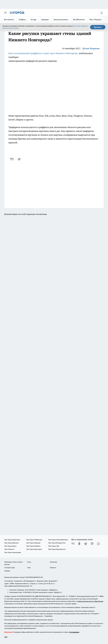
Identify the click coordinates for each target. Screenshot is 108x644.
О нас (29, 562)
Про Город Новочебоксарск (58, 540)
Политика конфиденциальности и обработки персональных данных (29, 620)
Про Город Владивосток (57, 549)
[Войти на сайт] (102, 13)
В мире (34, 20)
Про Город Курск (10, 546)
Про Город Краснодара (13, 552)
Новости (53, 568)
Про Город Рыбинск (33, 546)
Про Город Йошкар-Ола (57, 543)
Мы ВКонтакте (79, 20)
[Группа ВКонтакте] (73, 544)
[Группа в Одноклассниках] (79, 544)
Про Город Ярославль (34, 549)
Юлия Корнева (91, 48)
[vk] (12, 159)
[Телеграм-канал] (86, 544)
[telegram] (20, 159)
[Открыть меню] (5, 13)
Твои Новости (9, 549)
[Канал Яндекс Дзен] (92, 544)
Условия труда (10, 568)
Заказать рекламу (61, 20)
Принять (98, 27)
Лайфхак (22, 20)
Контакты (53, 562)
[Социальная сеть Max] (99, 544)
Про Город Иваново (33, 543)
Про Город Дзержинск (12, 540)
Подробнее (48, 616)
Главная (7, 571)
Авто (29, 568)
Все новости (9, 20)
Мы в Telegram (96, 20)
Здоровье (45, 20)
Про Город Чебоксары (34, 540)
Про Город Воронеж (12, 543)
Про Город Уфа (54, 546)
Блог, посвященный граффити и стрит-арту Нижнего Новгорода (43, 53)
